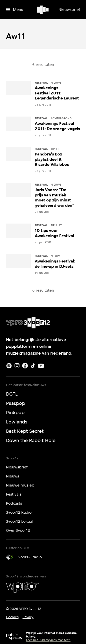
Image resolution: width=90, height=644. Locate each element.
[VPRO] (22, 587)
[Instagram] (17, 366)
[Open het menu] (15, 10)
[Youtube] (41, 366)
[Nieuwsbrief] (69, 10)
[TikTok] (33, 366)
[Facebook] (25, 366)
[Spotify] (9, 366)
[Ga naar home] (43, 10)
